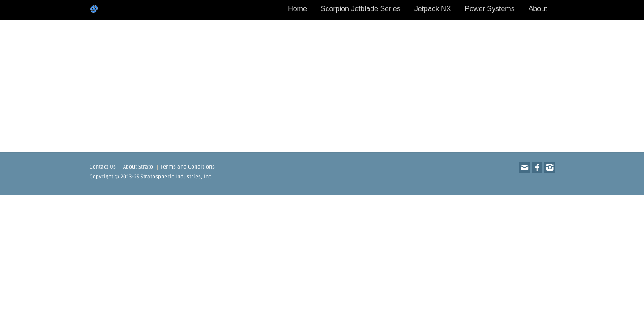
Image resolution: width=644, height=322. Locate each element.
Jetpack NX (433, 9)
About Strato (138, 167)
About (538, 9)
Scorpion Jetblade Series (361, 9)
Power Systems (490, 9)
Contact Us (103, 167)
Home (297, 9)
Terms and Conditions (188, 167)
